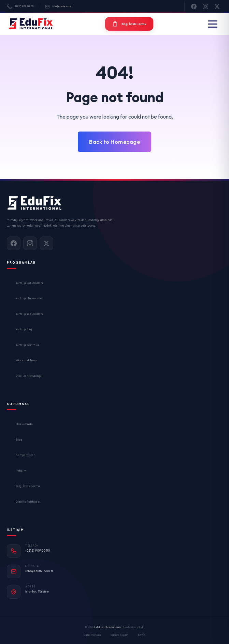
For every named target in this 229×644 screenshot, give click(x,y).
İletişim (21, 470)
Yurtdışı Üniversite (29, 298)
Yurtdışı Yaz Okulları (29, 314)
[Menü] (213, 24)
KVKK (142, 635)
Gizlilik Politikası (28, 501)
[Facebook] (194, 6)
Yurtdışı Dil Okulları (29, 283)
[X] (217, 6)
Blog (19, 439)
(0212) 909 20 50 (20, 7)
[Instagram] (205, 6)
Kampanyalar (25, 455)
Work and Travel (27, 360)
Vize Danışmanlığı (29, 376)
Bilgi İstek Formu (28, 486)
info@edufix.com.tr (59, 7)
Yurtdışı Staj (24, 329)
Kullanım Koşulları (119, 635)
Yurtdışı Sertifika (27, 345)
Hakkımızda (24, 424)
